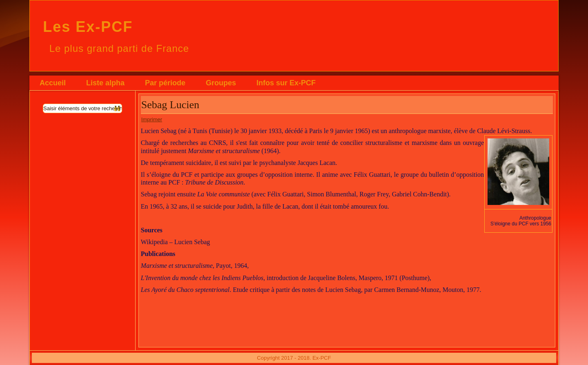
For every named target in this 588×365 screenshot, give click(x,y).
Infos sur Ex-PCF (286, 83)
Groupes (221, 83)
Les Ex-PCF (88, 27)
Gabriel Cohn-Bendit (420, 194)
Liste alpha (105, 83)
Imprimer (152, 119)
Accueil (53, 83)
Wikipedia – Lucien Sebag (176, 242)
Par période (165, 83)
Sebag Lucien (170, 105)
